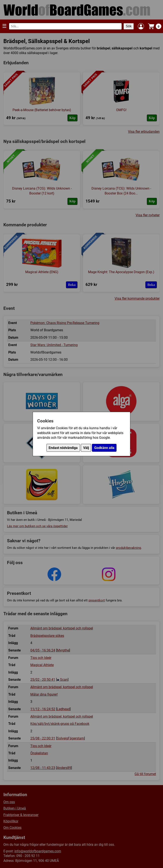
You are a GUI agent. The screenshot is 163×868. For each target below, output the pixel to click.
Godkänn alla (104, 448)
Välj (86, 448)
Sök (129, 26)
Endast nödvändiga (63, 448)
